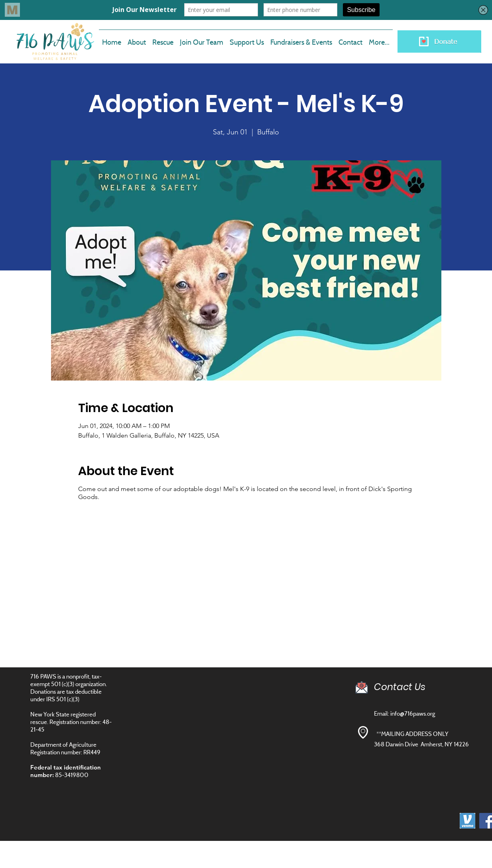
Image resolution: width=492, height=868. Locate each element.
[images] (467, 821)
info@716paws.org (413, 713)
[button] (202, 39)
